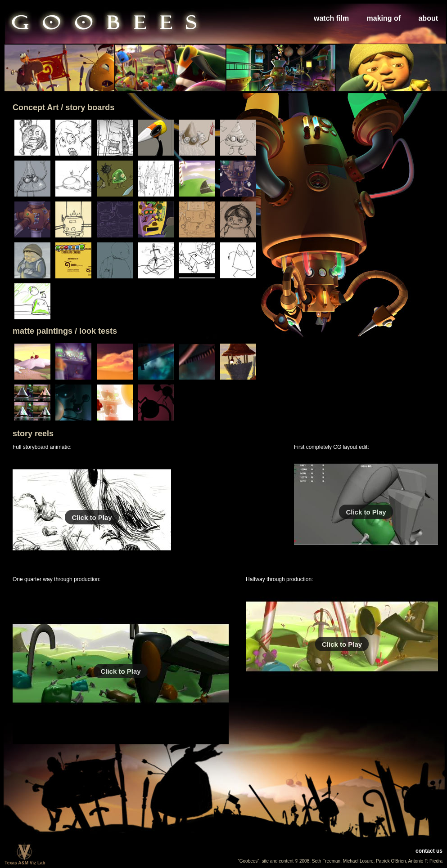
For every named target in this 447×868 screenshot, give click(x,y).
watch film (331, 18)
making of (384, 18)
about (428, 18)
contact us (429, 851)
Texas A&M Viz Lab (25, 861)
